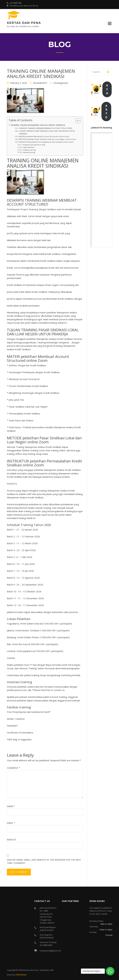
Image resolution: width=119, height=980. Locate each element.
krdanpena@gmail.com (50, 951)
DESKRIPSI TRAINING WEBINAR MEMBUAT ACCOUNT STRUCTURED (46, 128)
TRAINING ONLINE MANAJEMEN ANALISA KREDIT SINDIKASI (38, 125)
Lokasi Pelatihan (29, 147)
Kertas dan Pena (24, 23)
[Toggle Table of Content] (76, 121)
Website (11, 840)
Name (11, 806)
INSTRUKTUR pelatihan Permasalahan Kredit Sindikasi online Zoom (46, 142)
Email (11, 823)
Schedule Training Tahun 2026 (34, 145)
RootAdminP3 (40, 83)
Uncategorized (60, 83)
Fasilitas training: (29, 152)
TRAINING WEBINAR (41, 200)
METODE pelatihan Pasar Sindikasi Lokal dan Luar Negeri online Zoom (48, 139)
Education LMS (47, 970)
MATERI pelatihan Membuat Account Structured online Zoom (44, 136)
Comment (13, 768)
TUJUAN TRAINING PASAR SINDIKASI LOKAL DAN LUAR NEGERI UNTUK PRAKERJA (47, 132)
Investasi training (29, 150)
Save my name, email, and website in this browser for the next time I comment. (44, 861)
